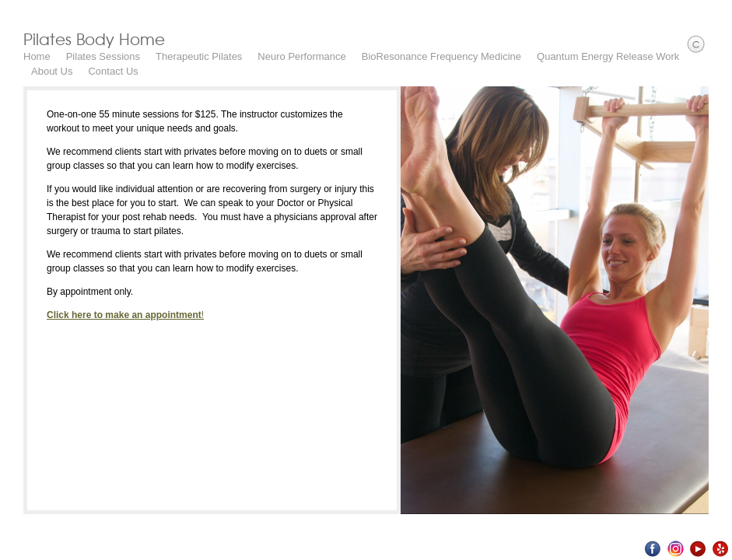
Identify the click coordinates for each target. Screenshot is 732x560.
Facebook (653, 549)
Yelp (721, 549)
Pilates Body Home (94, 39)
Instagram (676, 549)
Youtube (698, 549)
